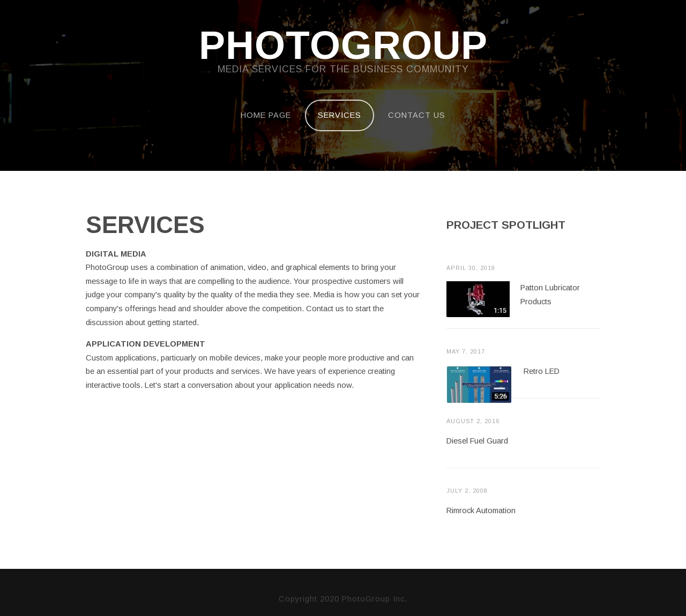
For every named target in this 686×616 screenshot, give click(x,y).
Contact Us (417, 115)
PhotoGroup (343, 46)
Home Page (266, 115)
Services (340, 115)
